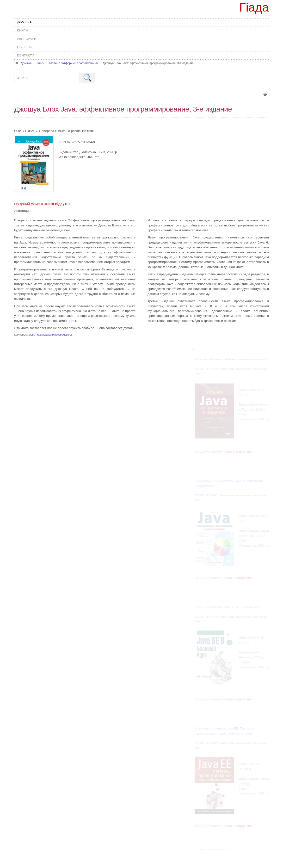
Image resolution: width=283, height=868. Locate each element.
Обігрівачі (26, 47)
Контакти (26, 55)
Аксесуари (27, 39)
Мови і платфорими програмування (51, 334)
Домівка (24, 22)
